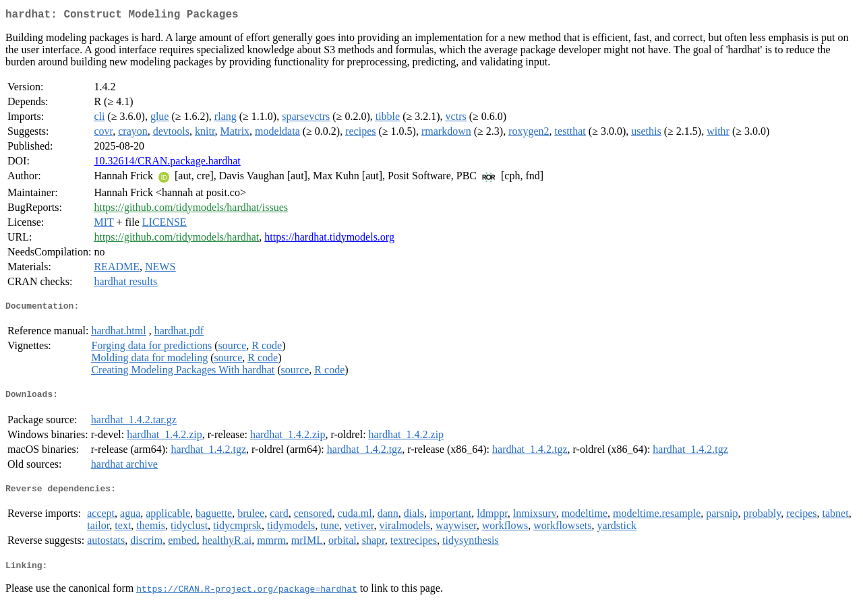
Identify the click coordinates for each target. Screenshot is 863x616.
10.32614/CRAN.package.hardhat (167, 163)
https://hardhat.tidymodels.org (329, 240)
